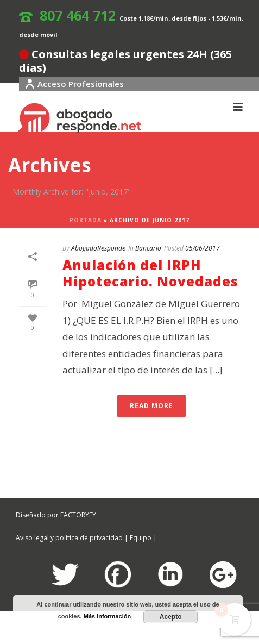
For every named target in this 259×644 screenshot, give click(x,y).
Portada (86, 220)
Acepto (171, 617)
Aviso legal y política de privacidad (69, 538)
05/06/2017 (203, 248)
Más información (107, 616)
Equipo (141, 538)
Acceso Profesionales (74, 84)
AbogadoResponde (98, 248)
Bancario (148, 248)
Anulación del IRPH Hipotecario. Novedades (150, 273)
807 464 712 (78, 15)
